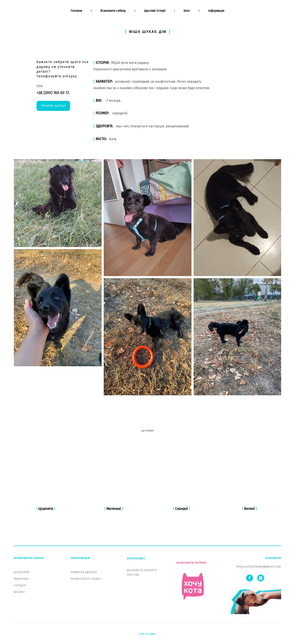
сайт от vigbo (147, 634)
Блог (187, 15)
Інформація (216, 15)
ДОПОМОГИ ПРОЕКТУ (142, 570)
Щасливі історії (155, 15)
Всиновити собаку (113, 15)
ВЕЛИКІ (19, 592)
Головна (76, 15)
